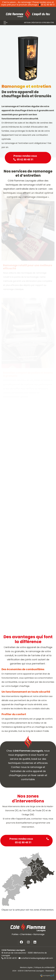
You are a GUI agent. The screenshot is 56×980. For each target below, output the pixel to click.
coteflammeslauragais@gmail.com (36, 958)
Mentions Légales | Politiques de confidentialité (37, 967)
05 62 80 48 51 (9, 958)
